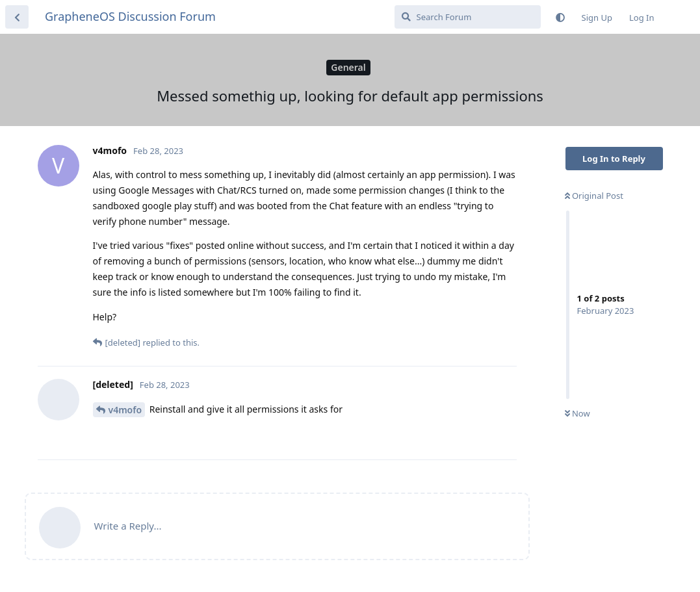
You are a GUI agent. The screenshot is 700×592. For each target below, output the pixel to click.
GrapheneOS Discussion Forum (130, 16)
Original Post (594, 196)
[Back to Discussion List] (17, 17)
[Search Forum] (468, 17)
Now (577, 413)
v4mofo (125, 410)
